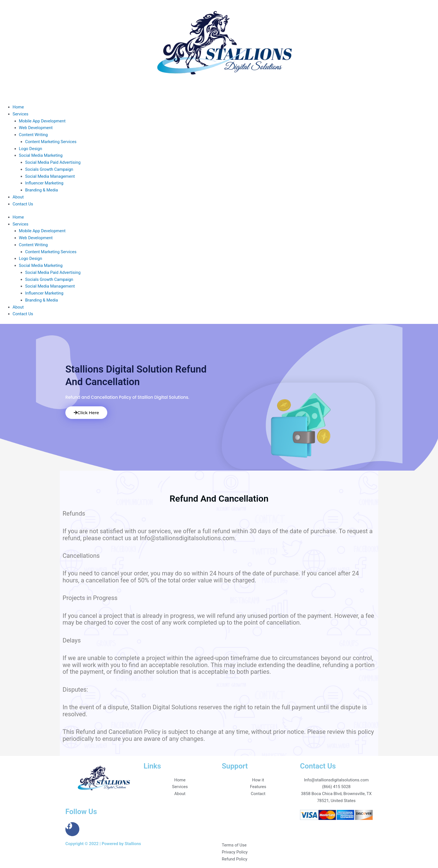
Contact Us (23, 204)
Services (21, 114)
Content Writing (34, 135)
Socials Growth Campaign (49, 169)
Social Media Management (50, 176)
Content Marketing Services (51, 142)
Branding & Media (41, 190)
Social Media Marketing (41, 155)
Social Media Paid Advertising (53, 162)
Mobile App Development (42, 121)
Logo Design (31, 149)
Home (18, 107)
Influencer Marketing (44, 183)
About (18, 197)
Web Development (36, 128)
